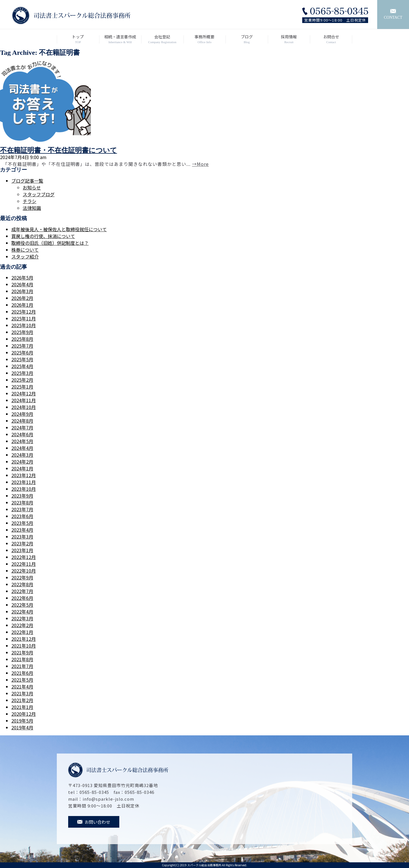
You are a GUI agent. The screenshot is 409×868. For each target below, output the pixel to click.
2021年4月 (22, 687)
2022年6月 (22, 598)
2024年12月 (24, 393)
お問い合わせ (94, 822)
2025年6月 (22, 352)
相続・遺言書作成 (120, 39)
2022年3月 (22, 618)
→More (200, 164)
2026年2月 (22, 298)
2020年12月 (24, 714)
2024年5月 (22, 441)
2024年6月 (22, 434)
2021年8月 (22, 659)
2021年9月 (22, 652)
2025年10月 (24, 325)
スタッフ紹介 (25, 256)
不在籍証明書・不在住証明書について (59, 150)
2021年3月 (22, 693)
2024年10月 (24, 407)
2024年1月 (22, 468)
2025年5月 (22, 359)
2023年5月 (22, 523)
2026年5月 (22, 277)
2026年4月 (22, 284)
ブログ (247, 39)
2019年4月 (22, 727)
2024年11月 (24, 400)
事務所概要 (205, 39)
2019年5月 (22, 721)
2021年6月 (22, 673)
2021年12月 (24, 639)
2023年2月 (22, 543)
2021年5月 (22, 680)
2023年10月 (24, 489)
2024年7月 (22, 427)
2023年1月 (22, 550)
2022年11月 (24, 564)
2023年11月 (24, 482)
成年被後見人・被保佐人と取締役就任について (59, 229)
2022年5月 (22, 605)
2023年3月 (22, 537)
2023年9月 (22, 496)
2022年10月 (24, 571)
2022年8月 (22, 584)
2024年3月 (22, 455)
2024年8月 (22, 421)
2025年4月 (22, 366)
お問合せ (331, 39)
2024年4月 (22, 448)
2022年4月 (22, 612)
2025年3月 (22, 373)
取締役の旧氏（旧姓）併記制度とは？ (50, 243)
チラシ (30, 201)
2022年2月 (22, 625)
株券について (25, 250)
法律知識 (32, 208)
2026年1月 (22, 305)
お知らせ (32, 187)
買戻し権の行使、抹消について (43, 236)
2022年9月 (22, 577)
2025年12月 (24, 312)
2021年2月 (22, 700)
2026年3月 (22, 291)
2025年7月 (22, 346)
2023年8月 (22, 502)
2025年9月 (22, 332)
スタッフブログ (39, 194)
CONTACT (393, 14)
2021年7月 (22, 666)
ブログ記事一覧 (27, 181)
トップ (78, 39)
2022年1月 (22, 632)
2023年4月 (22, 530)
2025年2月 (22, 380)
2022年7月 (22, 591)
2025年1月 (22, 387)
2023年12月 (24, 475)
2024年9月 (22, 414)
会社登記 (162, 39)
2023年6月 (22, 516)
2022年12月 (24, 557)
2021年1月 (22, 707)
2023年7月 (22, 509)
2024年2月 (22, 462)
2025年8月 (22, 339)
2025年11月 (24, 318)
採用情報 (289, 39)
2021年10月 (24, 646)
